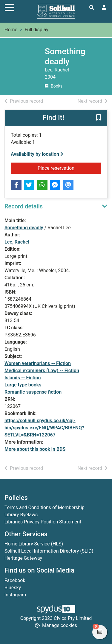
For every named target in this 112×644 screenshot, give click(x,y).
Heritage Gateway (23, 558)
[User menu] (104, 8)
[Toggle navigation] (9, 7)
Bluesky (13, 588)
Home (11, 30)
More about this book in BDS (35, 449)
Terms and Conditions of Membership (45, 507)
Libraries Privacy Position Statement (43, 522)
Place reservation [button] (69, 168)
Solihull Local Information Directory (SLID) (49, 551)
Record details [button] (24, 206)
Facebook (15, 580)
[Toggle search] (92, 8)
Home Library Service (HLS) (34, 544)
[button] (99, 118)
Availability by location (37, 154)
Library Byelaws (21, 515)
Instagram (15, 595)
